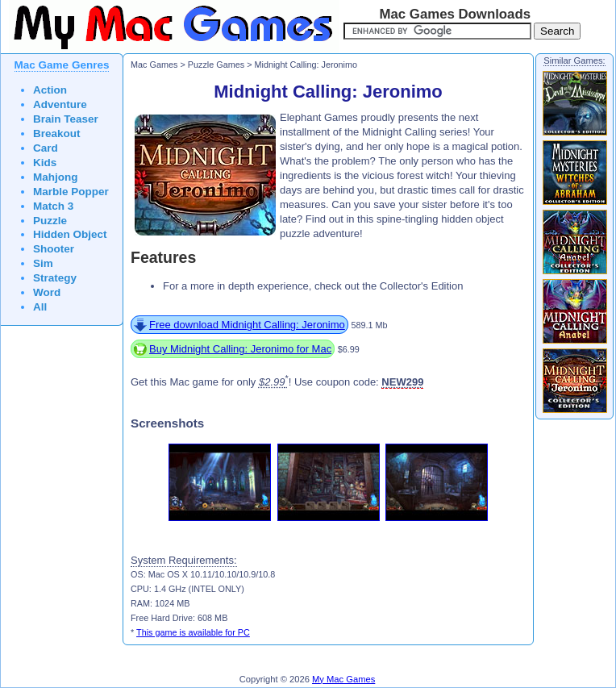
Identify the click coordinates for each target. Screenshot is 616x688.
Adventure (60, 104)
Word (47, 292)
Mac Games (154, 65)
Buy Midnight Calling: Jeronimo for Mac (240, 349)
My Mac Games (343, 679)
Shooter (54, 249)
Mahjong (56, 177)
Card (46, 148)
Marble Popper (71, 192)
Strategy (55, 278)
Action (50, 90)
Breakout (57, 133)
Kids (45, 163)
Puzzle (50, 221)
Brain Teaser (66, 119)
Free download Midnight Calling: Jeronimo (247, 325)
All (40, 307)
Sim (43, 263)
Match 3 (53, 206)
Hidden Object (70, 234)
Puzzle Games (216, 65)
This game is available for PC (193, 632)
